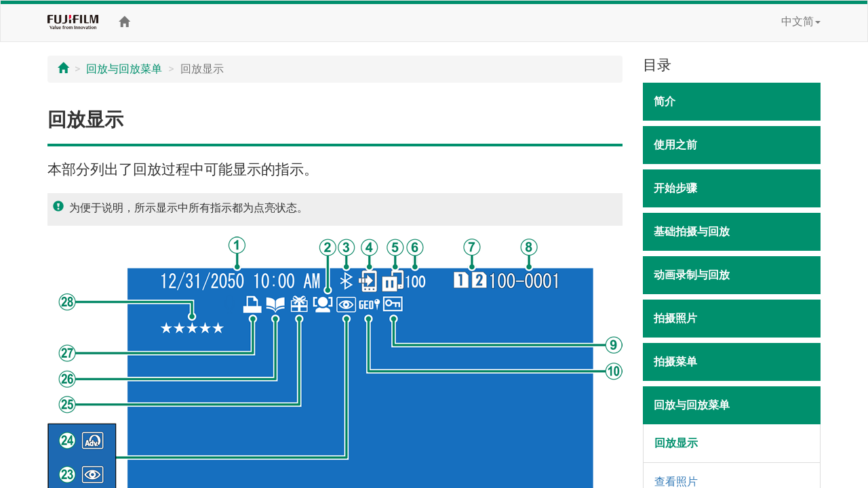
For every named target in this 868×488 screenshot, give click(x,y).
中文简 (801, 21)
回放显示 (676, 443)
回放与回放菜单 (124, 69)
